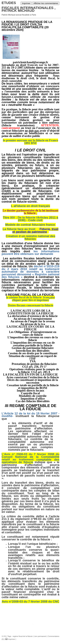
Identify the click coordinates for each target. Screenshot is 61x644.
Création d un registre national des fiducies (31, 237)
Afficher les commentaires (46, 3)
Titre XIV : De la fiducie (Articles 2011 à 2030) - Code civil (31, 219)
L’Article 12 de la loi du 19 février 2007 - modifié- (30, 415)
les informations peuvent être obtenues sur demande (30, 253)
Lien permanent (40, 636)
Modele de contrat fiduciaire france (30, 225)
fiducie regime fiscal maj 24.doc (33, 620)
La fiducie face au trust (30, 230)
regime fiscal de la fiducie (23, 636)
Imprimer (26, 3)
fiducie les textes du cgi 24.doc (33, 615)
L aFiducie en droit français (30, 206)
